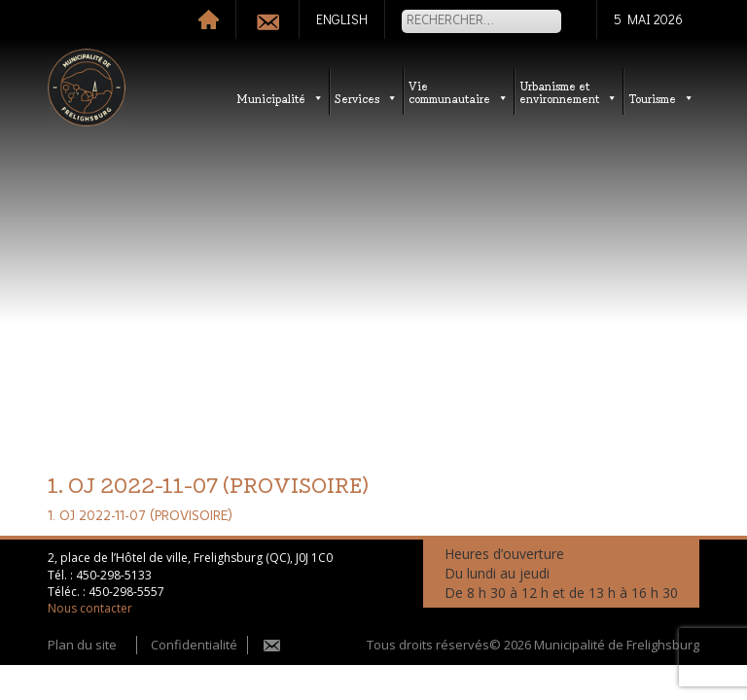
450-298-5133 (114, 575)
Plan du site (82, 645)
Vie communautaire (459, 91)
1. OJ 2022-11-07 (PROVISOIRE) (140, 516)
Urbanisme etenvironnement (569, 91)
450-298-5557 (126, 592)
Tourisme (661, 98)
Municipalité (280, 98)
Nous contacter (90, 608)
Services (366, 98)
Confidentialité (194, 645)
